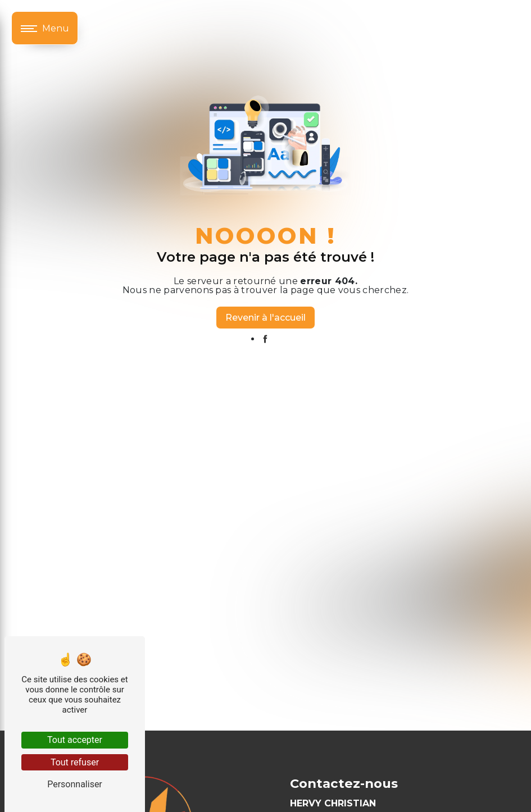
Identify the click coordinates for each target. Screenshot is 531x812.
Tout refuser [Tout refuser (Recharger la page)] (75, 762)
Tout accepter (75, 740)
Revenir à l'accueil (265, 318)
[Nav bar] (45, 28)
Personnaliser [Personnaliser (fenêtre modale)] (75, 784)
